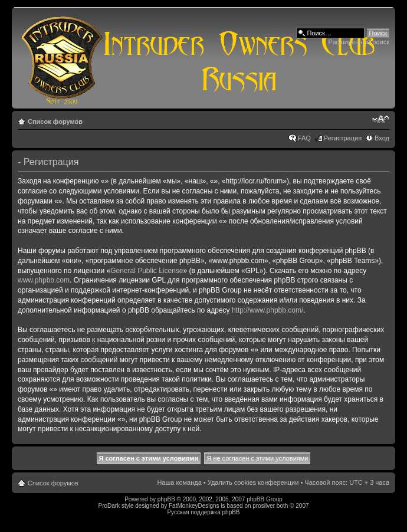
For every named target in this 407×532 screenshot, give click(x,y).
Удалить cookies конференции (253, 482)
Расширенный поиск (359, 42)
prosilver (264, 506)
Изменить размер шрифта (381, 119)
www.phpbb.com (44, 280)
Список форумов (55, 121)
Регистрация (343, 138)
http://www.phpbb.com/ (267, 310)
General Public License (147, 271)
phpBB (166, 499)
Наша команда (179, 482)
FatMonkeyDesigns (194, 506)
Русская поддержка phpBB (203, 512)
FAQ (304, 138)
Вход (382, 138)
